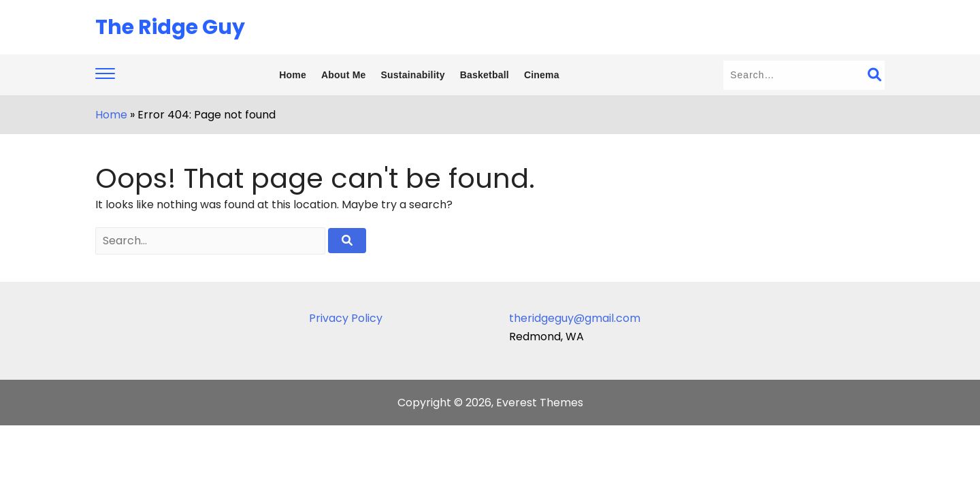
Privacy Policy (346, 318)
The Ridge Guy (170, 27)
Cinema (542, 75)
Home (293, 75)
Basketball (485, 75)
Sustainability (413, 75)
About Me (344, 75)
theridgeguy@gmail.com (575, 318)
